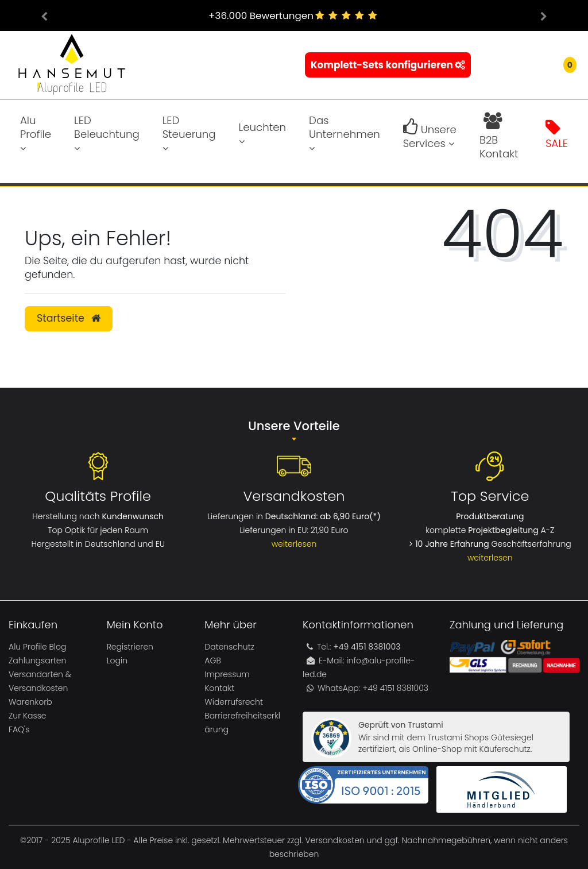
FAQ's (19, 729)
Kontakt (219, 688)
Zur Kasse (28, 716)
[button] (44, 16)
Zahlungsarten (37, 661)
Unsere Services (430, 134)
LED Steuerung (189, 133)
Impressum (227, 674)
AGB (212, 661)
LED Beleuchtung (107, 133)
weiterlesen (294, 544)
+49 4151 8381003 (394, 688)
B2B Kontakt (499, 134)
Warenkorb (30, 702)
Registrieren (130, 647)
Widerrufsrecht (234, 702)
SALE (557, 134)
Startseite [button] (69, 318)
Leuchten (262, 133)
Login (117, 661)
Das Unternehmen (345, 133)
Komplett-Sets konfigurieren (388, 65)
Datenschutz (229, 647)
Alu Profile (36, 133)
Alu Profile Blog (38, 647)
